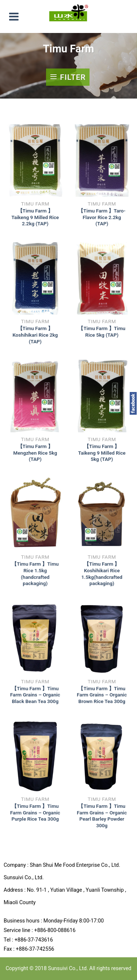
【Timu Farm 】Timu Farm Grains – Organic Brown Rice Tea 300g (102, 695)
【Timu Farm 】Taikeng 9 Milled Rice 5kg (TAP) (102, 453)
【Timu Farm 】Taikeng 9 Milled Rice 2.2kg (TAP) (35, 217)
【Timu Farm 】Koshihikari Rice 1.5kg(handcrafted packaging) (102, 574)
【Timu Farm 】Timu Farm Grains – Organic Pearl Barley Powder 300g (102, 816)
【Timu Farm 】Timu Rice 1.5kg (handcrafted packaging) (35, 574)
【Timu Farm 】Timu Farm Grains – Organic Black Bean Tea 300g (35, 695)
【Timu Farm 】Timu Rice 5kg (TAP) (102, 332)
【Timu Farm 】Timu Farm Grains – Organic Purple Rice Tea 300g (35, 812)
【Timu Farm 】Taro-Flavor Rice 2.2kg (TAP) (102, 217)
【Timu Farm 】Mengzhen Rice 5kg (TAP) (35, 453)
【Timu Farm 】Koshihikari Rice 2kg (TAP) (35, 335)
